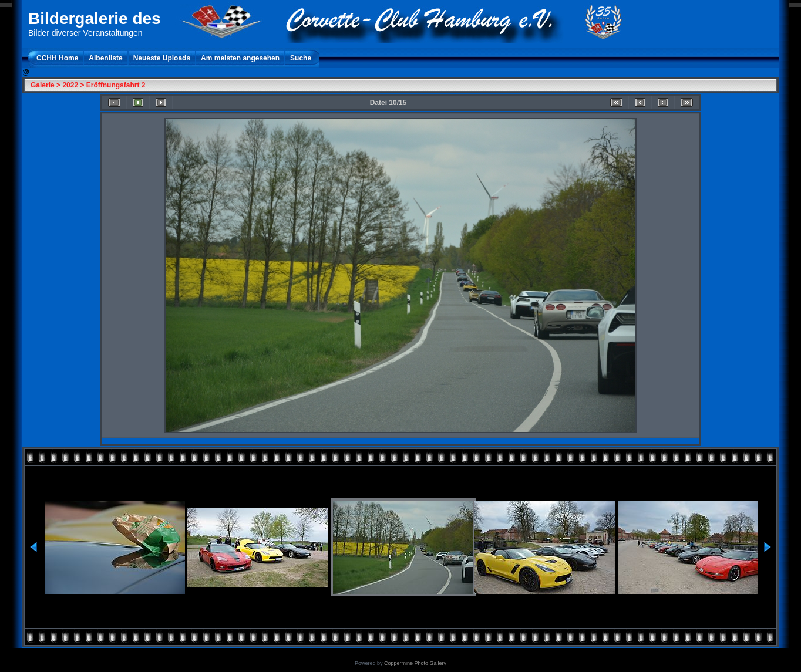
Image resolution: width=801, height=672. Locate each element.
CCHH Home (57, 58)
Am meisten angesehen (240, 58)
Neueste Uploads (162, 58)
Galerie (43, 85)
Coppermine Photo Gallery (415, 663)
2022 (70, 85)
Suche (301, 58)
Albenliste (105, 58)
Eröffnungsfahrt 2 (116, 85)
